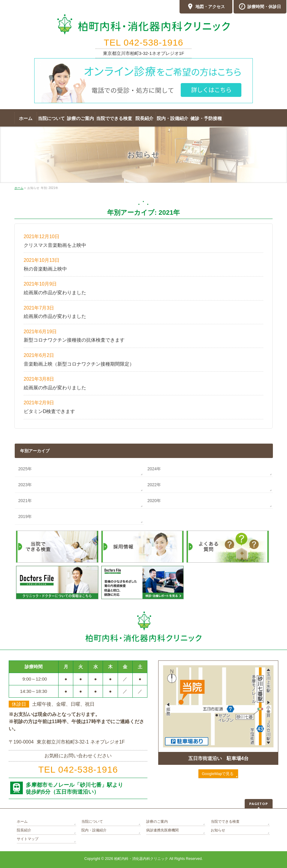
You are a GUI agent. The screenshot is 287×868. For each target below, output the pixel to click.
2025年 (25, 469)
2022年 (154, 485)
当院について (92, 822)
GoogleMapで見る (218, 774)
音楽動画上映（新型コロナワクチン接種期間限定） (79, 364)
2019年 (25, 516)
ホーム (22, 822)
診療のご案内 (157, 822)
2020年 (154, 501)
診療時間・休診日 (260, 7)
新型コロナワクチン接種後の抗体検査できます (74, 340)
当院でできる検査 (225, 822)
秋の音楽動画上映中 (45, 269)
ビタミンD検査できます (50, 411)
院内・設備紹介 (94, 830)
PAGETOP (259, 804)
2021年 (25, 501)
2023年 (25, 485)
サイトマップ (28, 839)
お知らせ (218, 830)
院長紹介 (24, 830)
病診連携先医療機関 (162, 830)
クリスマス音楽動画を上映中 (55, 245)
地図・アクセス (206, 7)
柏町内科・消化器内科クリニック (141, 859)
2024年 (154, 469)
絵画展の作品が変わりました (55, 293)
